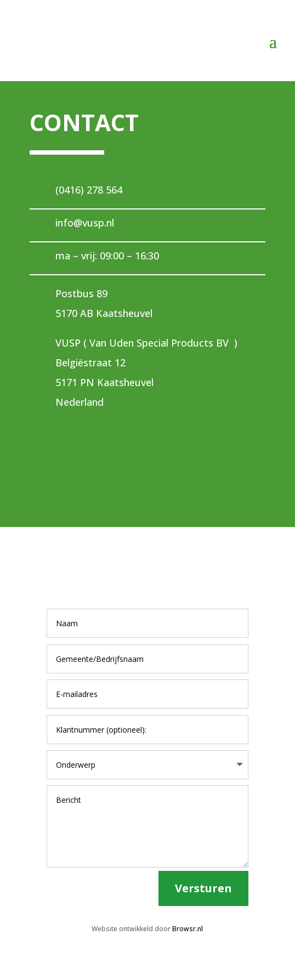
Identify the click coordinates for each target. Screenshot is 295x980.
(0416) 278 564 (89, 190)
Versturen (203, 888)
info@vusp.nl (85, 223)
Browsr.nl (188, 929)
